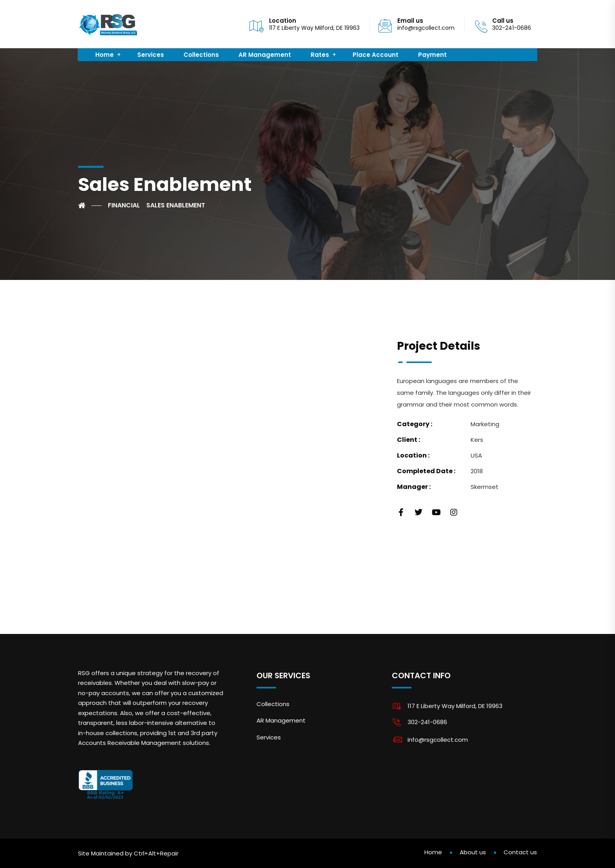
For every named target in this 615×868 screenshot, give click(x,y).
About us (473, 852)
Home (105, 55)
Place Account (376, 55)
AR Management (265, 55)
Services (151, 55)
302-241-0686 (427, 722)
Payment (432, 55)
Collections (201, 55)
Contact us (520, 852)
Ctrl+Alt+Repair (156, 853)
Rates (320, 55)
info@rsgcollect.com (426, 28)
